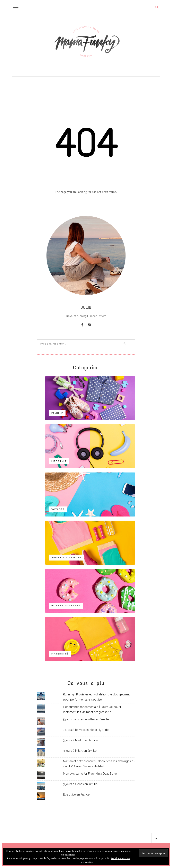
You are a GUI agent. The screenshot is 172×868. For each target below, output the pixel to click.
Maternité (60, 654)
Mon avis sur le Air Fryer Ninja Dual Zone (90, 774)
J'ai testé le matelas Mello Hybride (86, 730)
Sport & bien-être (67, 558)
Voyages (58, 509)
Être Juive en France (76, 795)
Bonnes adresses (66, 606)
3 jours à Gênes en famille (80, 784)
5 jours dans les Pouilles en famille (86, 719)
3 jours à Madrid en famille (81, 740)
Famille (57, 413)
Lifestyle (59, 461)
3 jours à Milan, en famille (80, 751)
